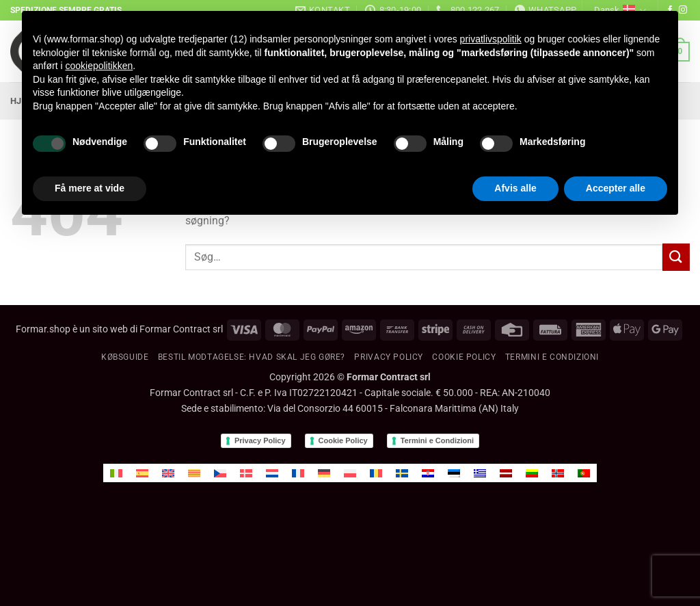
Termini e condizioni (552, 357)
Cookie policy (464, 357)
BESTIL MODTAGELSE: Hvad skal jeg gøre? (252, 357)
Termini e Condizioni (437, 440)
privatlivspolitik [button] (491, 39)
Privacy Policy (389, 357)
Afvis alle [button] (515, 188)
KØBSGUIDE (125, 357)
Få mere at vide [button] (90, 188)
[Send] (676, 257)
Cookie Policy (343, 440)
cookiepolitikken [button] (99, 66)
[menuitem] (116, 473)
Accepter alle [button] (616, 188)
